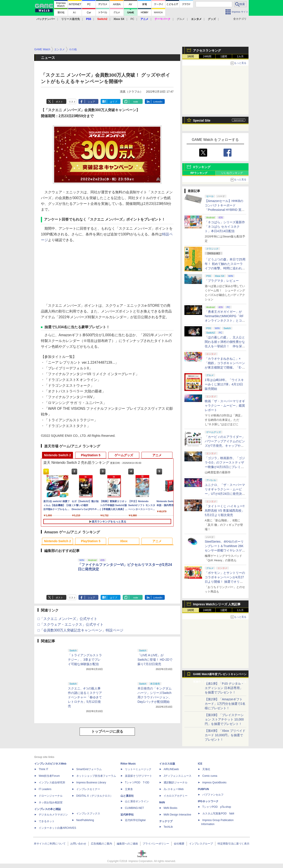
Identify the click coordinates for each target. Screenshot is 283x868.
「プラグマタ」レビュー (222, 281)
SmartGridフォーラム (89, 769)
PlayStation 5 (91, 455)
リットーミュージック (138, 769)
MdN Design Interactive (177, 815)
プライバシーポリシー (156, 844)
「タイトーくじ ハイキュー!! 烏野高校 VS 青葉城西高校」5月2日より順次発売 (225, 511)
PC (132, 19)
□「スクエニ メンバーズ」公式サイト (67, 619)
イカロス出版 (167, 764)
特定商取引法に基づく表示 (233, 844)
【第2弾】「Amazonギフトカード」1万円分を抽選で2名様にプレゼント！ (225, 704)
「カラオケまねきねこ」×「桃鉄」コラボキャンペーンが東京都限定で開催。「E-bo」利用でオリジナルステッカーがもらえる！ (225, 367)
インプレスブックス (88, 814)
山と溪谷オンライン (137, 801)
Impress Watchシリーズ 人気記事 (217, 604)
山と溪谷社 (127, 796)
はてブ (114, 102)
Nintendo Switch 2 (57, 455)
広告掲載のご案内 (101, 844)
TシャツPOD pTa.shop (217, 807)
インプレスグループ (201, 844)
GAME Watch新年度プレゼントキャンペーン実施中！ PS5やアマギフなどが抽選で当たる (220, 675)
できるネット (47, 821)
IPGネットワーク (208, 801)
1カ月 (240, 56)
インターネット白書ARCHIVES (57, 828)
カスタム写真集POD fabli (218, 814)
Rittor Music (128, 764)
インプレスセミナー (88, 789)
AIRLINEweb (171, 769)
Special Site (202, 120)
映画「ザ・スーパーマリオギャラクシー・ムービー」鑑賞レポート (225, 406)
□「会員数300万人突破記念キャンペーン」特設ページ (80, 630)
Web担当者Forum (49, 776)
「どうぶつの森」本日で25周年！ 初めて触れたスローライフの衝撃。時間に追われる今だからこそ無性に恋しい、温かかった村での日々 (225, 268)
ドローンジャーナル (51, 796)
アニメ (157, 455)
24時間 (207, 56)
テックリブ (166, 821)
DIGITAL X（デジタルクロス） (95, 796)
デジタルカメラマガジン (53, 815)
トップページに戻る (107, 731)
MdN (162, 802)
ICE (200, 764)
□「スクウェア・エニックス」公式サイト (71, 624)
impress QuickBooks (214, 783)
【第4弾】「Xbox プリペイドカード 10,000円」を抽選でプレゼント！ (225, 735)
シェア (91, 102)
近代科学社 (127, 815)
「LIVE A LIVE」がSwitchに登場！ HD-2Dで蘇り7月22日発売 (155, 660)
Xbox (124, 541)
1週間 (224, 56)
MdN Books (170, 808)
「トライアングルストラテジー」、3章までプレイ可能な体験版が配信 (85, 660)
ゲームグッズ (124, 455)
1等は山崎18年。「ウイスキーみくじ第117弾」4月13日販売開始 (224, 384)
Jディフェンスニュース (178, 776)
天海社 (206, 769)
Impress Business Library (91, 783)
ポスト (59, 102)
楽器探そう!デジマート (139, 776)
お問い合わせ (78, 844)
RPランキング (199, 173)
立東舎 (129, 789)
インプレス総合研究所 (52, 783)
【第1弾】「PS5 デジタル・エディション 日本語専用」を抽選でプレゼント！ (224, 688)
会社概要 (179, 844)
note (136, 102)
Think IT (43, 769)
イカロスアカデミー (176, 796)
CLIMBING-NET (134, 808)
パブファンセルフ (213, 795)
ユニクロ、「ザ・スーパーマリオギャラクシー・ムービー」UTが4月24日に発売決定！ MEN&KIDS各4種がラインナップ (225, 494)
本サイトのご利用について (50, 844)
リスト (72, 102)
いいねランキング (232, 173)
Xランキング (202, 167)
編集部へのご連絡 (127, 844)
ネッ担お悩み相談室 (51, 802)
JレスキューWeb (174, 789)
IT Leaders (45, 789)
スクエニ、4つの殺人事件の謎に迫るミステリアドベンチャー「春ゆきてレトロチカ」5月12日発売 (85, 697)
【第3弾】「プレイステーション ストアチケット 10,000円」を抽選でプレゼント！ (224, 719)
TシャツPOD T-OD (137, 783)
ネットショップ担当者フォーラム (96, 776)
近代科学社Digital (135, 820)
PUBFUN (203, 789)
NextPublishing (85, 820)
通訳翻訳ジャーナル (176, 783)
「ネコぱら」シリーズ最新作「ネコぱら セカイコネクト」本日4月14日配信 (225, 227)
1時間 (191, 56)
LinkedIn (158, 102)
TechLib (168, 827)
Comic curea (210, 776)
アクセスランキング (207, 50)
